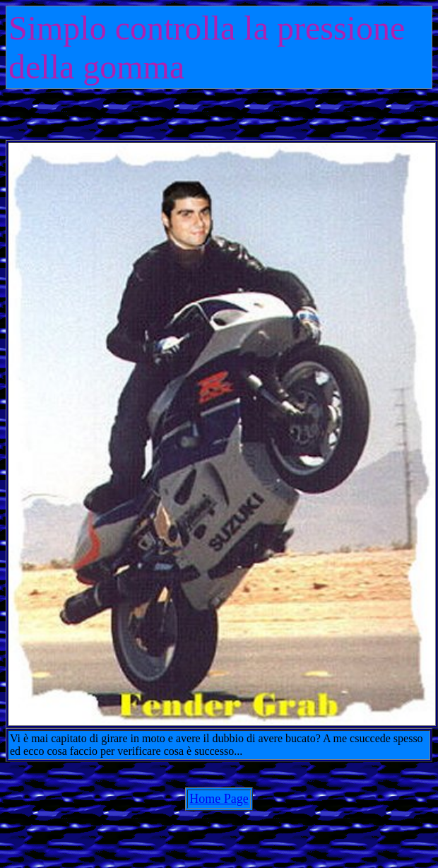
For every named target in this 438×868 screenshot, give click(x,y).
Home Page (219, 799)
